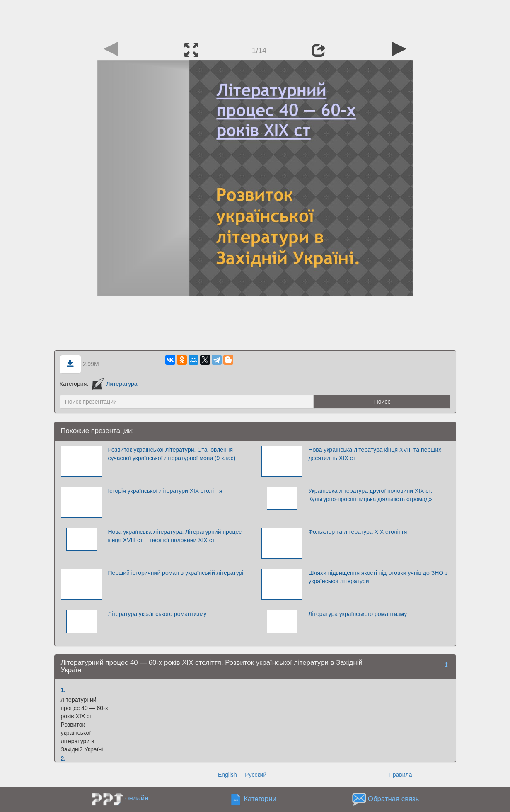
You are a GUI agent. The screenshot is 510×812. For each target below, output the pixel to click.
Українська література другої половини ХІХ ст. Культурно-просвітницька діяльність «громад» (370, 495)
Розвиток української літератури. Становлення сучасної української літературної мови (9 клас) (172, 454)
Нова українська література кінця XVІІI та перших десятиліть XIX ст (375, 454)
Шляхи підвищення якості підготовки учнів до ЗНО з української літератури (378, 577)
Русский (256, 775)
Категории (260, 799)
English (227, 775)
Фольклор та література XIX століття (358, 532)
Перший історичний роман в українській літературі (175, 573)
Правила (400, 775)
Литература (115, 384)
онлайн (137, 798)
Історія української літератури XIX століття (165, 491)
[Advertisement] (255, 19)
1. (63, 690)
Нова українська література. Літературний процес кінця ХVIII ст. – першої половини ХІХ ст (175, 536)
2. (63, 759)
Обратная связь (394, 799)
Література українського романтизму (157, 614)
